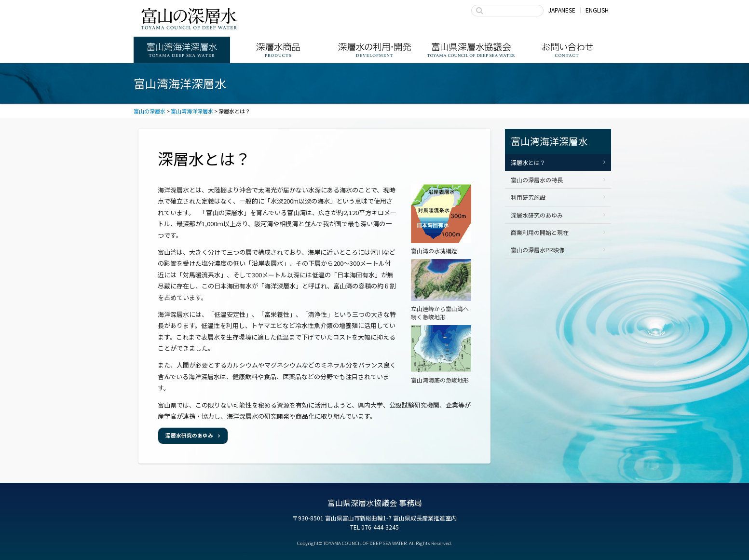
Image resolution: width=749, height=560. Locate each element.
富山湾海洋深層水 (182, 50)
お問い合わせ (568, 50)
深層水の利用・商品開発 (375, 50)
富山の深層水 (189, 18)
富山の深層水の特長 (537, 180)
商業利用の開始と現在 (540, 232)
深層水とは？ (528, 162)
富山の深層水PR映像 (538, 250)
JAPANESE (562, 10)
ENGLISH (597, 10)
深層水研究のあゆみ (189, 435)
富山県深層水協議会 (471, 50)
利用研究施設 (528, 197)
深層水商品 (278, 50)
